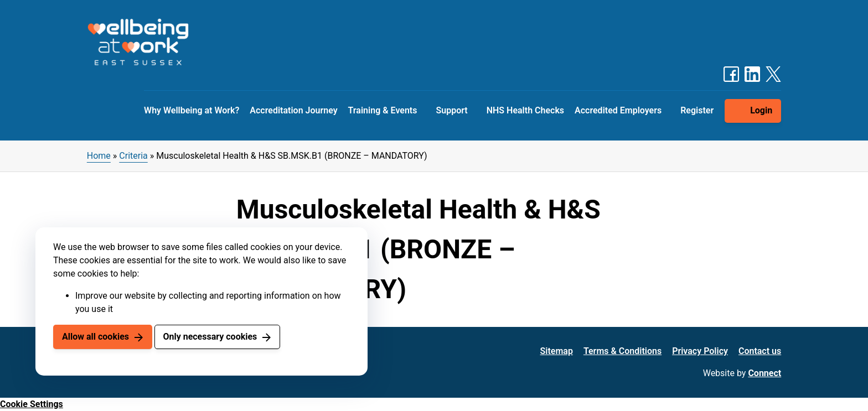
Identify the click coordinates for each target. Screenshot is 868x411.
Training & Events (383, 110)
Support (451, 110)
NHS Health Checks (525, 110)
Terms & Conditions (622, 351)
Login (761, 110)
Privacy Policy (700, 351)
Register (697, 110)
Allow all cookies (95, 337)
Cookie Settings (32, 404)
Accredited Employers (618, 110)
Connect (764, 373)
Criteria (133, 156)
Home (99, 156)
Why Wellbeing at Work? (192, 110)
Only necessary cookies (210, 337)
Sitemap (557, 351)
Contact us (760, 351)
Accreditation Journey (293, 110)
